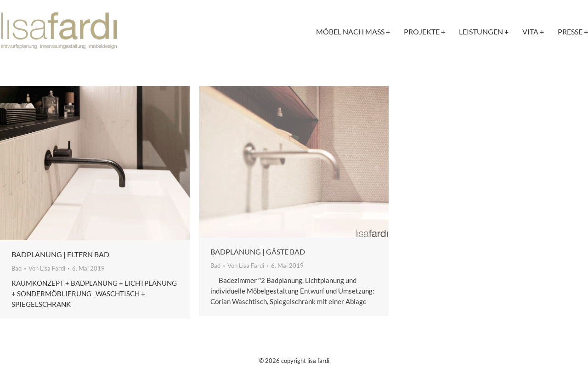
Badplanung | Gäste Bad (258, 252)
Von (47, 268)
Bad (17, 268)
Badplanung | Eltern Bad (60, 254)
